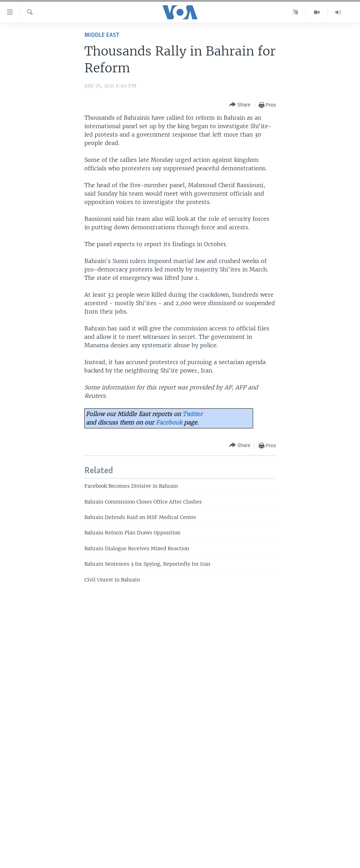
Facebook (169, 422)
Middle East (102, 35)
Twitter (192, 414)
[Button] (240, 105)
